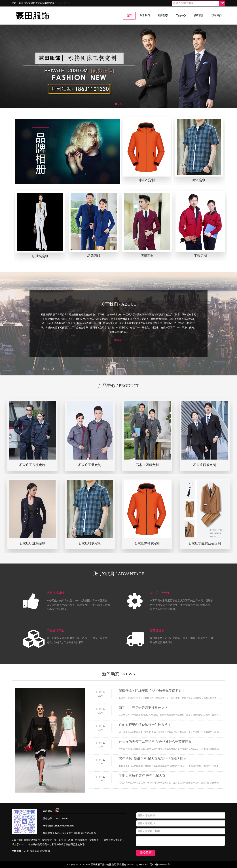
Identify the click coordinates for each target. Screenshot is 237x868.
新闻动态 (163, 15)
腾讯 (32, 851)
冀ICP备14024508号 (160, 864)
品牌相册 (199, 15)
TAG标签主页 (64, 3)
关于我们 (145, 15)
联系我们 (217, 15)
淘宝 (42, 851)
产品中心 (181, 15)
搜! (222, 3)
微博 (48, 851)
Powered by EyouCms (137, 864)
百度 (26, 851)
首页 (129, 16)
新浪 (37, 851)
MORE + (118, 340)
